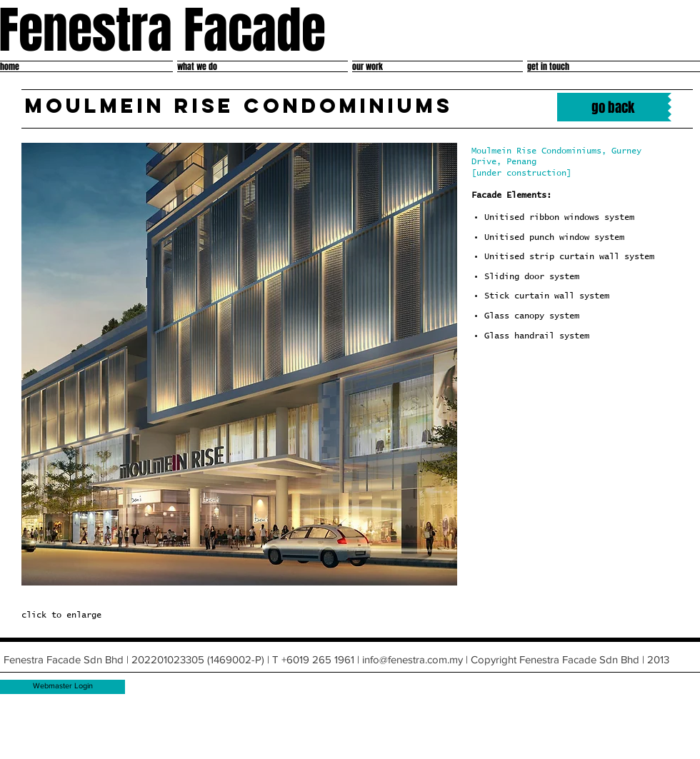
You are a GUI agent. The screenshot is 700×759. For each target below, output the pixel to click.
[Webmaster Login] (63, 687)
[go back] (612, 107)
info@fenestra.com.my (412, 659)
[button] (239, 364)
